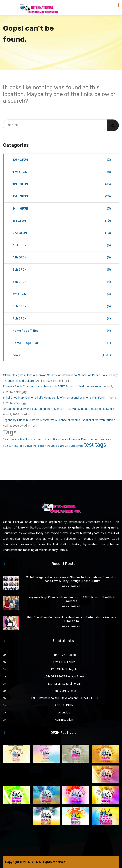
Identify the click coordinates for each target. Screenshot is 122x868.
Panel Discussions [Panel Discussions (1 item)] (27, 446)
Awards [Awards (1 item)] (6, 439)
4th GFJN (62, 257)
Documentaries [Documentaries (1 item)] (18, 439)
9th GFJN (62, 318)
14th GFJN (62, 209)
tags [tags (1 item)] (81, 446)
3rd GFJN (62, 245)
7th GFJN (62, 294)
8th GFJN (62, 306)
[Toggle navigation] (118, 5)
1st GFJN (62, 221)
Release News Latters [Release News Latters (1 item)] (47, 446)
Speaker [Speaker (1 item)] (74, 446)
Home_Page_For (62, 343)
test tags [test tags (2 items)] (95, 445)
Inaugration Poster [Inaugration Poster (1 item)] (78, 439)
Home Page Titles (62, 331)
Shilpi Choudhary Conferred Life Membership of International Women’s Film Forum (55, 398)
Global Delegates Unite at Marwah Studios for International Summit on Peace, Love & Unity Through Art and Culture (72, 579)
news (62, 355)
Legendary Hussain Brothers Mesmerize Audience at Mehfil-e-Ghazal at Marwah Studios (59, 420)
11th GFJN (62, 172)
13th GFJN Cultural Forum (64, 684)
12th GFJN (62, 184)
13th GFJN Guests (64, 691)
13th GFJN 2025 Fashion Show (64, 676)
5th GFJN (62, 270)
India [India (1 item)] (90, 439)
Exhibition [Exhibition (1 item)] (31, 439)
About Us (64, 712)
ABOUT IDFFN (64, 705)
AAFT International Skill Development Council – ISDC (64, 698)
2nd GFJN (62, 233)
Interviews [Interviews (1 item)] (99, 439)
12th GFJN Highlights (64, 669)
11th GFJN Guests (64, 655)
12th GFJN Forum (64, 662)
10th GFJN (62, 160)
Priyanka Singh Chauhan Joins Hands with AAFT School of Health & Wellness (52, 386)
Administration (64, 720)
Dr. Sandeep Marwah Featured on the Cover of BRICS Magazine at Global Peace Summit (59, 409)
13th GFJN (62, 196)
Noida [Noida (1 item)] (15, 446)
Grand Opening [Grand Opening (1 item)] (61, 439)
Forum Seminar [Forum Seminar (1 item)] (44, 439)
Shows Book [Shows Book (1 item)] (64, 446)
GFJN (34, 862)
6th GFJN (62, 282)
